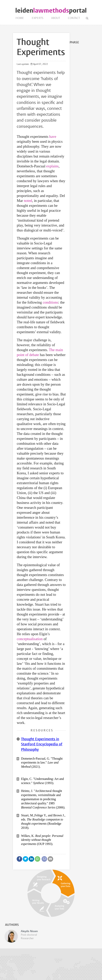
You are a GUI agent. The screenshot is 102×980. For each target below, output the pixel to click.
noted (28, 201)
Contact (74, 18)
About (56, 18)
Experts (38, 18)
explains (52, 166)
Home (20, 18)
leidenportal (51, 11)
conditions (51, 302)
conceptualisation (30, 639)
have (53, 137)
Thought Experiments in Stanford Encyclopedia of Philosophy (42, 745)
